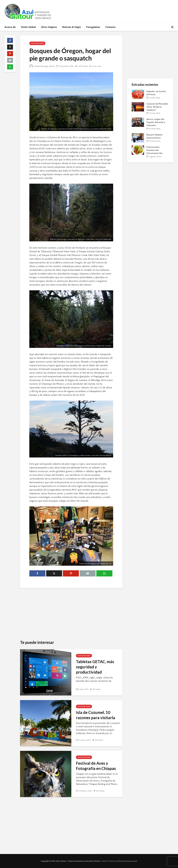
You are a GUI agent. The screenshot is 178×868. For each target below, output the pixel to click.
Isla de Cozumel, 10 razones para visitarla (96, 715)
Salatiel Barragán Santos (42, 66)
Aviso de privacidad (129, 861)
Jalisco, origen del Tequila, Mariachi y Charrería (156, 122)
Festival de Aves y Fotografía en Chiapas (96, 766)
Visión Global (28, 27)
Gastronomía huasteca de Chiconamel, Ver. (155, 150)
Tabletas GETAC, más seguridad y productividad (95, 667)
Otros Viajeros (49, 27)
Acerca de (10, 27)
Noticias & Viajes (72, 27)
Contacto (110, 27)
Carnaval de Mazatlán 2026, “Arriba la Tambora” (157, 107)
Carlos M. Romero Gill (110, 861)
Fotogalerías (93, 27)
